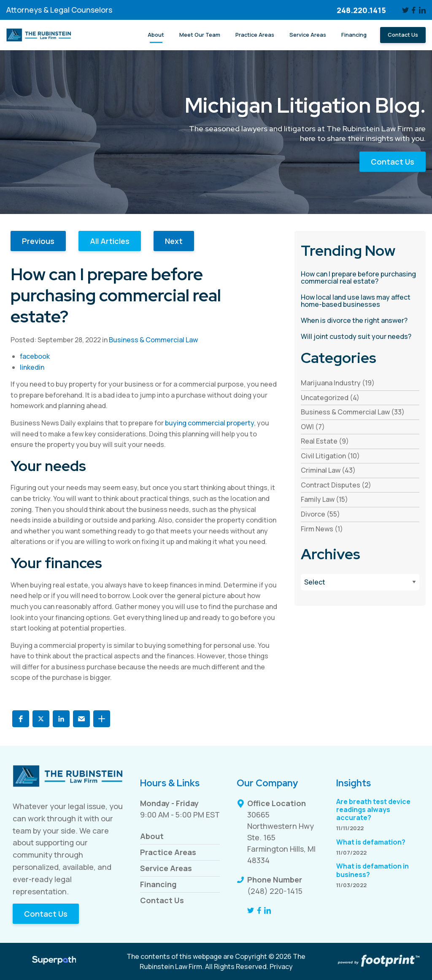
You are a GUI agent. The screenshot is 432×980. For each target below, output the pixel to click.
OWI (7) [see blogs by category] (313, 427)
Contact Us (393, 162)
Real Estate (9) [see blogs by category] (325, 441)
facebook (35, 356)
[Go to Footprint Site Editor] (378, 961)
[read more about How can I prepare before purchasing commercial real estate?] (360, 278)
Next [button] (174, 241)
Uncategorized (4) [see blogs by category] (330, 398)
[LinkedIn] (422, 10)
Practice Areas (168, 852)
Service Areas (166, 868)
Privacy (281, 966)
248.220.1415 (361, 10)
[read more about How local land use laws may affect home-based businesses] (360, 301)
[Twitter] (405, 10)
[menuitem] (156, 35)
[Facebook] (414, 10)
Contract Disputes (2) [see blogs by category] (336, 485)
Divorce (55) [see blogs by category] (320, 514)
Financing (158, 884)
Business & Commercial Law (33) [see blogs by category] (353, 412)
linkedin (32, 367)
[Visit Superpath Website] (54, 961)
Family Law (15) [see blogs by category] (324, 499)
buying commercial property (209, 423)
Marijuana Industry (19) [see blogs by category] (338, 383)
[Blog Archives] (360, 582)
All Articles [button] (110, 241)
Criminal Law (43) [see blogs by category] (328, 470)
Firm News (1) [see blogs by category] (322, 529)
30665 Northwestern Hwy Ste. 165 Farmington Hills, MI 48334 (281, 837)
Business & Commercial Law (153, 340)
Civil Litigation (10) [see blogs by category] (330, 456)
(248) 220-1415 (275, 891)
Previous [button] (38, 241)
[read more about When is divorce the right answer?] (360, 321)
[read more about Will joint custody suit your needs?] (360, 337)
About (152, 836)
